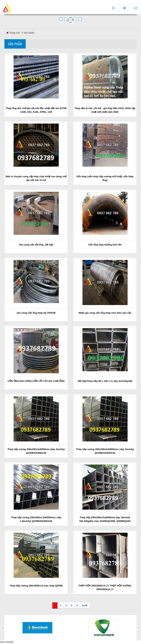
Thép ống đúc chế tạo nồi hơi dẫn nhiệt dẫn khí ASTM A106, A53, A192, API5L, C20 (36, 110)
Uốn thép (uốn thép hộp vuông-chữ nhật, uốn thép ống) (105, 178)
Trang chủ (13, 33)
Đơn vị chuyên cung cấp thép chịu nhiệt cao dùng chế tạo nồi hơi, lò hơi (36, 178)
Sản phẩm (15, 44)
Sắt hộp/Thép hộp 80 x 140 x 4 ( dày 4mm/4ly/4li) (105, 381)
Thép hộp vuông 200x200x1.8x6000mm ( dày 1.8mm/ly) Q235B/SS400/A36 (36, 519)
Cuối (85, 605)
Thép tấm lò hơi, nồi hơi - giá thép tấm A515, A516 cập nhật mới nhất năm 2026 (105, 110)
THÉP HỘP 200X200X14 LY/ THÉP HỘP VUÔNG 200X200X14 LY (105, 587)
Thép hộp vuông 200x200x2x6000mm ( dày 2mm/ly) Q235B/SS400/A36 (105, 451)
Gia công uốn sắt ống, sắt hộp (36, 245)
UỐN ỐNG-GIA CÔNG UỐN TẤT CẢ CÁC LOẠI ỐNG (36, 381)
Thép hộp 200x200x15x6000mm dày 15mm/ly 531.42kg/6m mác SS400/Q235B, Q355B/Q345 (105, 519)
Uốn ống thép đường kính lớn (105, 245)
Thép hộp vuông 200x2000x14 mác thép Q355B (36, 586)
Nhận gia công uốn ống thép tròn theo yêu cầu (105, 313)
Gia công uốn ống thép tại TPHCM (36, 313)
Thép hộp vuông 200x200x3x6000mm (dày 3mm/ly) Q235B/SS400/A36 (36, 451)
